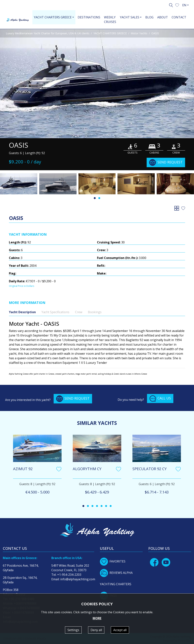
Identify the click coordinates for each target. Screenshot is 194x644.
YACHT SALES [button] (130, 17)
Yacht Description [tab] (22, 312)
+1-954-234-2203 (69, 575)
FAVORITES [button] (113, 561)
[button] (177, 5)
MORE (97, 618)
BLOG (149, 17)
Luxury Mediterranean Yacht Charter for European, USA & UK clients (48, 33)
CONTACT (179, 17)
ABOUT (163, 17)
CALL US (160, 398)
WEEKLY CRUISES (110, 20)
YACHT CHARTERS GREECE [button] (53, 17)
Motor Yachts (139, 33)
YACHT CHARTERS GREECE (110, 33)
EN (184, 5)
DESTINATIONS (89, 17)
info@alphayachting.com (78, 579)
